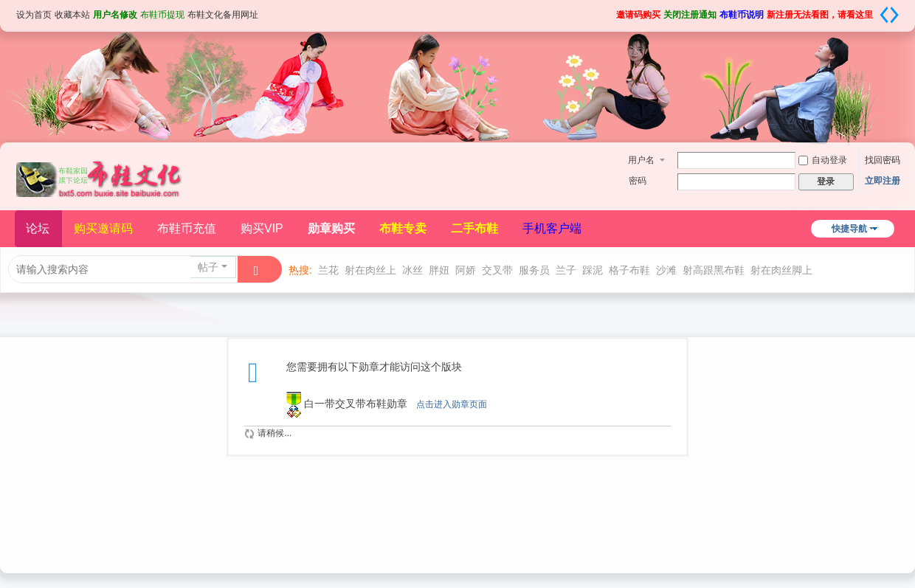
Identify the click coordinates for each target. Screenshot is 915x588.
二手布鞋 (474, 228)
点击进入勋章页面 (452, 404)
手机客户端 (552, 228)
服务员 (534, 270)
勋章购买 (331, 228)
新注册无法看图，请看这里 (820, 15)
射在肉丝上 (370, 270)
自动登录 (823, 160)
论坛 (38, 228)
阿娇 (466, 270)
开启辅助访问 (611, 10)
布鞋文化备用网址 (223, 15)
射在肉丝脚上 (781, 270)
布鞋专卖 (403, 228)
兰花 (328, 270)
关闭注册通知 (690, 15)
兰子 (566, 270)
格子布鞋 (629, 270)
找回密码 (883, 160)
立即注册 (883, 181)
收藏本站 (72, 15)
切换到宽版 (889, 15)
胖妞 (439, 270)
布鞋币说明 (742, 15)
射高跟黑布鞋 (714, 270)
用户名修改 (115, 15)
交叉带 (497, 270)
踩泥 (593, 270)
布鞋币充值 (187, 228)
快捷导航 (849, 229)
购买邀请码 (103, 228)
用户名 (641, 160)
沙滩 (666, 270)
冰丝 (412, 270)
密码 (638, 181)
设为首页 (34, 15)
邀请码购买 (638, 15)
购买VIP (262, 228)
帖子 (208, 267)
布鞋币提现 (162, 15)
